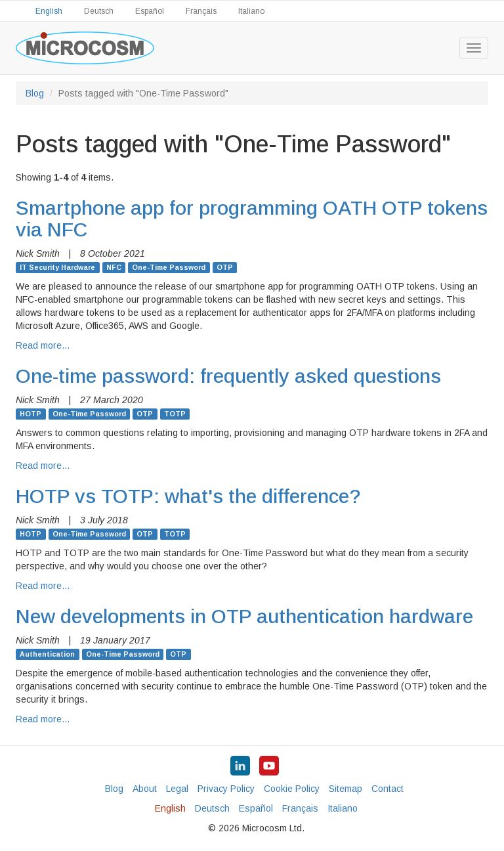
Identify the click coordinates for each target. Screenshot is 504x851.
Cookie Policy (292, 789)
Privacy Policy (226, 789)
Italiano (251, 11)
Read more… (43, 345)
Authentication (47, 654)
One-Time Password (169, 267)
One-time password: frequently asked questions (228, 376)
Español (150, 11)
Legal (177, 789)
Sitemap (346, 789)
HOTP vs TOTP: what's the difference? (188, 496)
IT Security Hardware (57, 267)
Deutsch (99, 11)
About (145, 789)
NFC (114, 267)
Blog (35, 93)
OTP (225, 267)
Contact (388, 789)
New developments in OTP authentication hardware (244, 616)
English (49, 11)
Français (201, 11)
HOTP (31, 414)
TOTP (175, 414)
